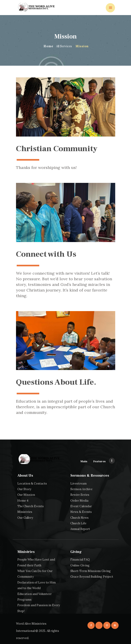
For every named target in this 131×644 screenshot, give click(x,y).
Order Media (79, 501)
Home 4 (23, 501)
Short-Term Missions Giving (91, 571)
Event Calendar (81, 506)
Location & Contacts (32, 484)
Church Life (78, 523)
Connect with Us (46, 255)
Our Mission (26, 495)
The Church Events (31, 506)
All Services (64, 46)
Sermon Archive (81, 489)
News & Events (81, 512)
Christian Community (57, 149)
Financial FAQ (80, 560)
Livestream (78, 484)
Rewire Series (80, 495)
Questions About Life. (56, 383)
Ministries (25, 512)
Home (48, 46)
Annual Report (80, 529)
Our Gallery (25, 518)
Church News (79, 518)
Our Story (24, 489)
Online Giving (80, 565)
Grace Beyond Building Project (92, 577)
